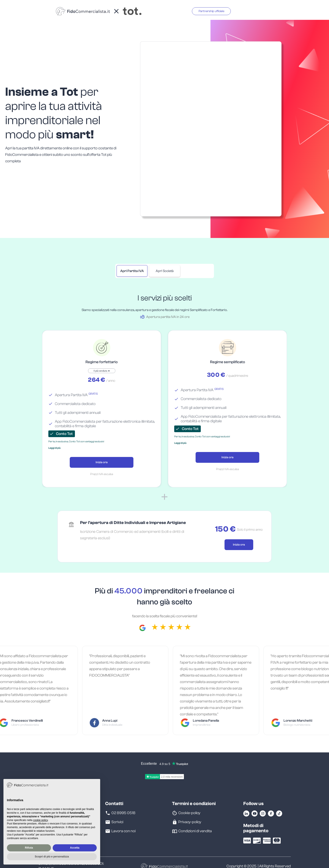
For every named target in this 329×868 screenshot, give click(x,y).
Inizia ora (102, 462)
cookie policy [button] (40, 820)
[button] (55, 448)
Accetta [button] (75, 848)
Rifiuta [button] (29, 848)
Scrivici (117, 822)
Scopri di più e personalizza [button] (52, 857)
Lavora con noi (123, 831)
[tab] (132, 271)
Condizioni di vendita (195, 831)
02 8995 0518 (123, 813)
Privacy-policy (190, 822)
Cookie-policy (189, 813)
